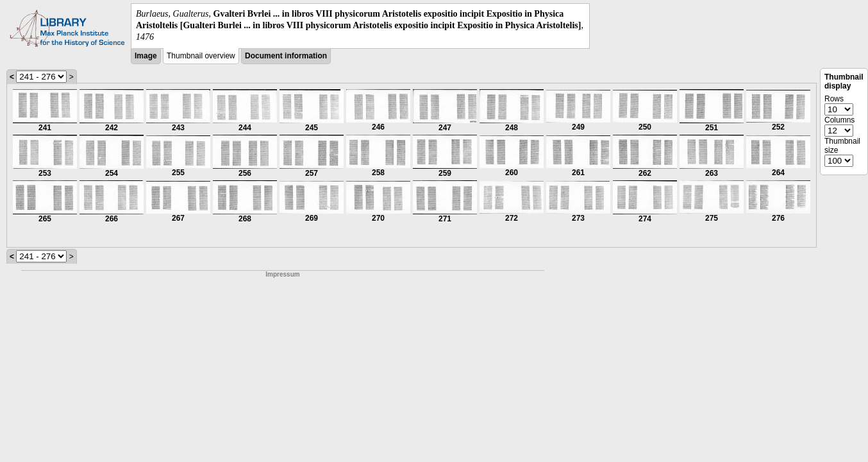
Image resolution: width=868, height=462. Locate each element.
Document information (286, 56)
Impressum (282, 274)
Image (146, 56)
